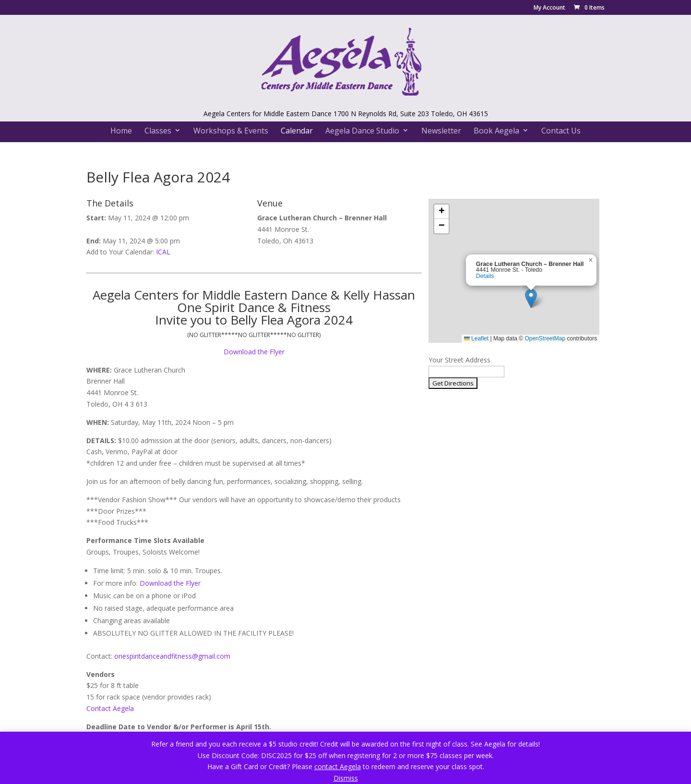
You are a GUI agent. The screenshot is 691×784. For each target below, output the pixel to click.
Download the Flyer (254, 352)
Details (485, 276)
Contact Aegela (110, 708)
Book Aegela (496, 131)
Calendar (297, 131)
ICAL (163, 252)
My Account (549, 8)
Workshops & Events (231, 131)
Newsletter (441, 131)
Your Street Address (459, 360)
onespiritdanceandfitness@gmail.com (172, 656)
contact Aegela (338, 766)
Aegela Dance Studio (362, 131)
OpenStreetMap (545, 338)
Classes (158, 131)
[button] (531, 298)
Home (121, 131)
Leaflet (476, 338)
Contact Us (561, 131)
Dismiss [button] (346, 778)
